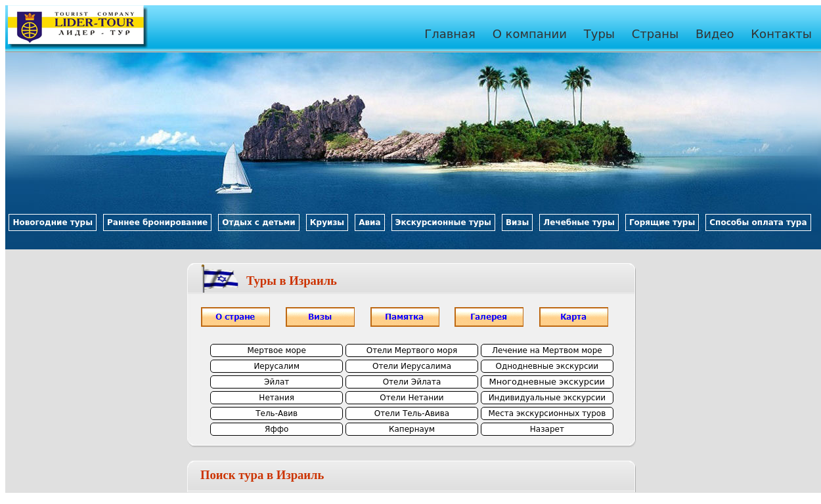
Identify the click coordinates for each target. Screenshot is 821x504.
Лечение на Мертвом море (547, 350)
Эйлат (277, 382)
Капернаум (412, 429)
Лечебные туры (579, 222)
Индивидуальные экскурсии (547, 398)
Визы (517, 222)
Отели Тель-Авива (412, 413)
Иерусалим (277, 366)
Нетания (277, 398)
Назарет (547, 429)
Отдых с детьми (259, 222)
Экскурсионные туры (443, 222)
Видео (715, 34)
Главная (450, 34)
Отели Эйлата (412, 382)
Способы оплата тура (758, 222)
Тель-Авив (277, 413)
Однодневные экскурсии (547, 366)
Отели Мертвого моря (412, 350)
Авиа (369, 222)
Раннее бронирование (157, 222)
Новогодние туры (53, 222)
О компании (530, 34)
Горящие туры (662, 222)
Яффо (277, 429)
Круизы (327, 222)
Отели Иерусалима (412, 366)
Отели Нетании (411, 398)
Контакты (781, 34)
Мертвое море (276, 350)
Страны (655, 34)
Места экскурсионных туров (547, 413)
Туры (599, 34)
